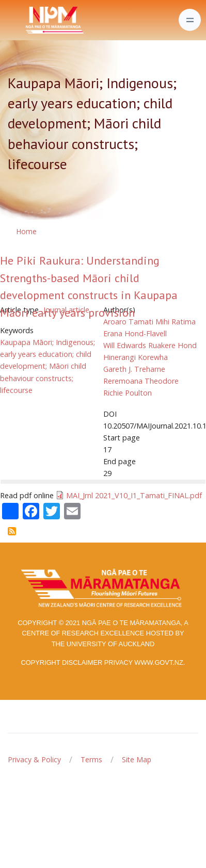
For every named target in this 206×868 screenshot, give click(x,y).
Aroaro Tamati (128, 322)
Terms (91, 759)
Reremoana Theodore (141, 381)
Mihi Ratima (176, 322)
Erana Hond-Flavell (135, 333)
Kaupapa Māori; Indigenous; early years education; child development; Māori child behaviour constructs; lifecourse (47, 366)
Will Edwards (125, 345)
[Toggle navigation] (190, 20)
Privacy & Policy (34, 759)
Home (26, 231)
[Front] (29, 20)
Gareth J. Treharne (134, 369)
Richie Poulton (128, 393)
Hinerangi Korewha (136, 357)
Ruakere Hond (172, 345)
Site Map (137, 759)
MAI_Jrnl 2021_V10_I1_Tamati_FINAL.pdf (134, 495)
